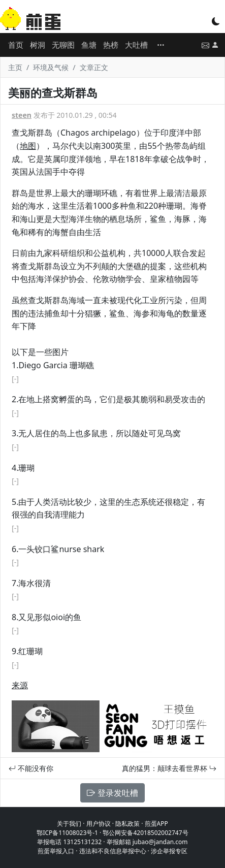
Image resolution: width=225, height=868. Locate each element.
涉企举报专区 (169, 851)
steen (22, 115)
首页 (16, 45)
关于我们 (69, 824)
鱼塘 (89, 45)
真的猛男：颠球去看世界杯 (169, 768)
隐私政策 (127, 824)
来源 (20, 685)
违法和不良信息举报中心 (113, 851)
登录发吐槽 (112, 793)
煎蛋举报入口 (56, 851)
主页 (15, 67)
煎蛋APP (156, 824)
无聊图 (63, 45)
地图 (28, 146)
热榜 (111, 45)
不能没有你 (31, 768)
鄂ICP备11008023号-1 (67, 833)
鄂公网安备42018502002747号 (145, 833)
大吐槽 (136, 45)
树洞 (38, 45)
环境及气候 (51, 67)
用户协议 (99, 824)
